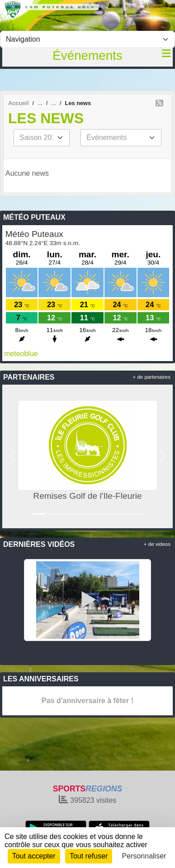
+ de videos (157, 544)
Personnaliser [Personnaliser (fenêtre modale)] (144, 856)
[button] (12, 456)
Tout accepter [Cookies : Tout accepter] (34, 856)
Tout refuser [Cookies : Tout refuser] (89, 856)
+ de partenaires (152, 377)
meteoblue (21, 354)
